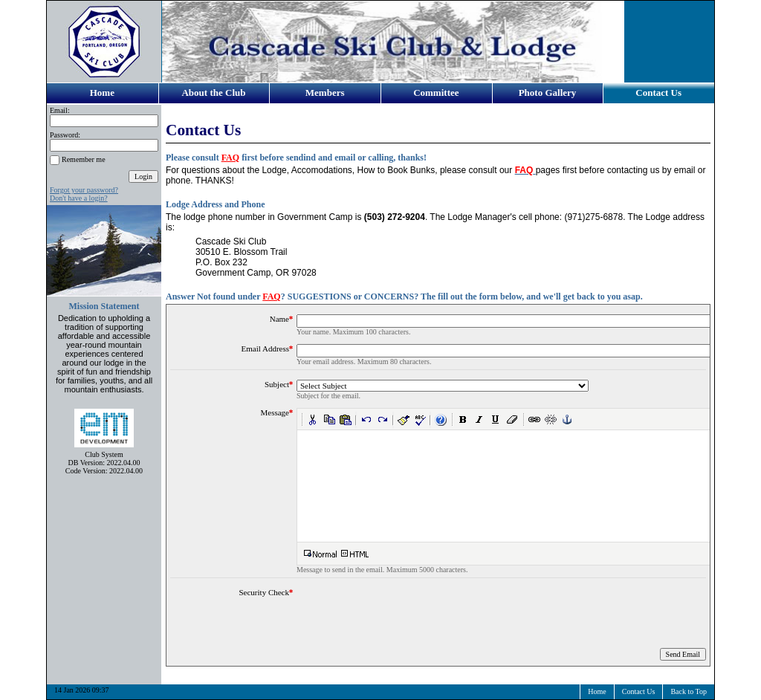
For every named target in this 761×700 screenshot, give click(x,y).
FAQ (230, 158)
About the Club (213, 93)
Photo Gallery (548, 93)
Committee (436, 93)
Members (325, 93)
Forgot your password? (84, 190)
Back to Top (689, 691)
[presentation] (409, 617)
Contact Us (658, 93)
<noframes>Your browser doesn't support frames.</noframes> (523, 486)
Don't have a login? (79, 198)
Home (102, 93)
